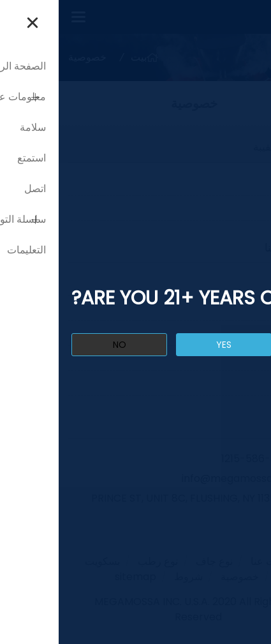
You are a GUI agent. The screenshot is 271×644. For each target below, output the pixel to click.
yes (165, 345)
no (61, 345)
